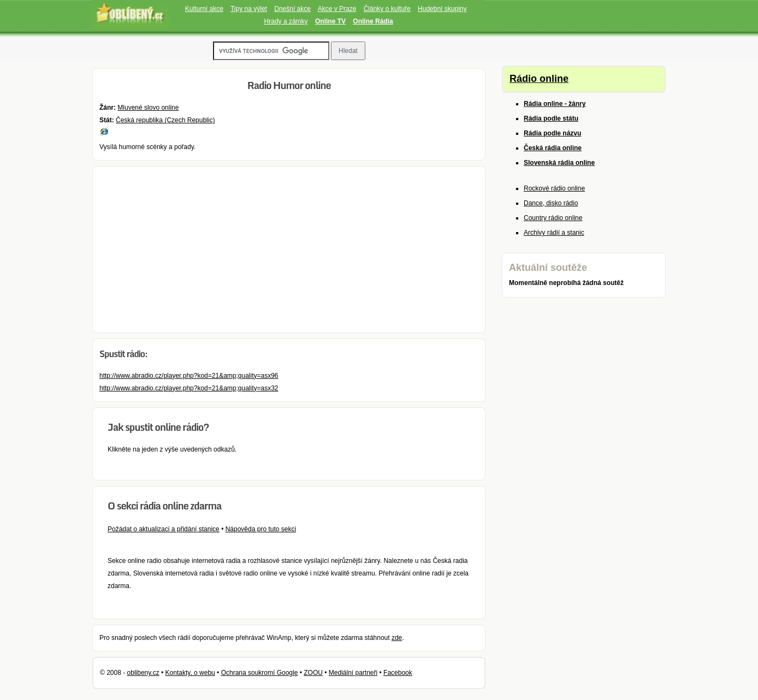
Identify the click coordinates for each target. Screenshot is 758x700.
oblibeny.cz (143, 673)
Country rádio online (553, 218)
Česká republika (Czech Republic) (165, 120)
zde (397, 638)
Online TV (330, 21)
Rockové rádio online (554, 188)
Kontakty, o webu (190, 673)
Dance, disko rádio (551, 203)
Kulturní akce (204, 9)
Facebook (398, 673)
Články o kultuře (387, 9)
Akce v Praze (337, 9)
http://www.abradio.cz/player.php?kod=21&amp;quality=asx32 (189, 388)
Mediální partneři (353, 673)
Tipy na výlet (249, 9)
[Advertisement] (289, 250)
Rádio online (539, 79)
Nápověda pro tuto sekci (261, 529)
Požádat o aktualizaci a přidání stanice (164, 529)
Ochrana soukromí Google (260, 673)
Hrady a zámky (286, 21)
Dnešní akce (292, 9)
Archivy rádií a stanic (554, 233)
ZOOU (313, 673)
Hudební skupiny (442, 9)
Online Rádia (373, 21)
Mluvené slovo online (148, 108)
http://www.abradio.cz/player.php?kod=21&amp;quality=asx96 (189, 376)
